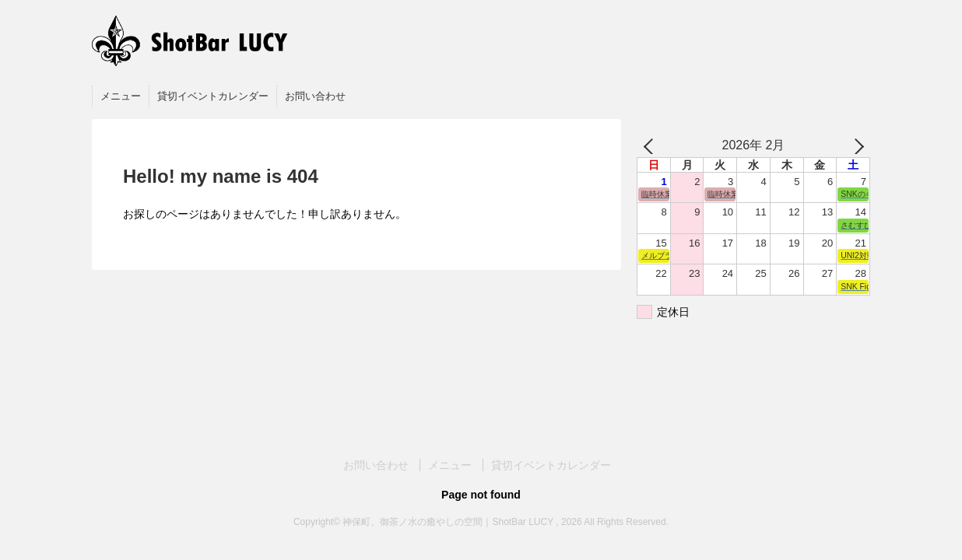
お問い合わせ (315, 96)
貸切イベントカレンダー (213, 96)
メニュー (121, 96)
